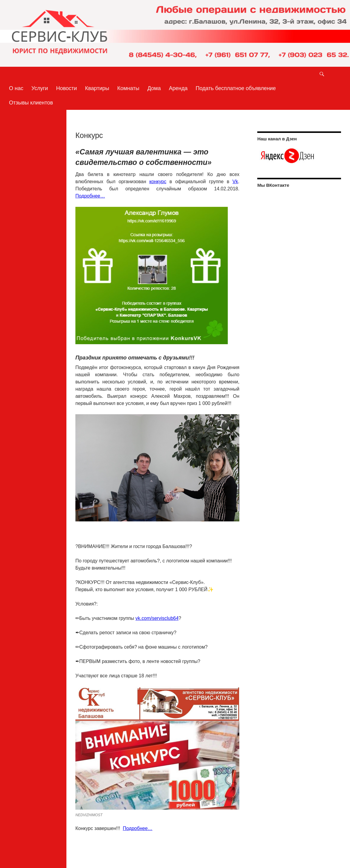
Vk (235, 182)
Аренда (178, 88)
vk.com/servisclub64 (157, 618)
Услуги (40, 88)
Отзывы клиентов (31, 103)
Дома (154, 88)
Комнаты (128, 88)
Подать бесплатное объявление (236, 88)
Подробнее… (90, 196)
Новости (66, 88)
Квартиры (97, 88)
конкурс (158, 182)
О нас (16, 88)
